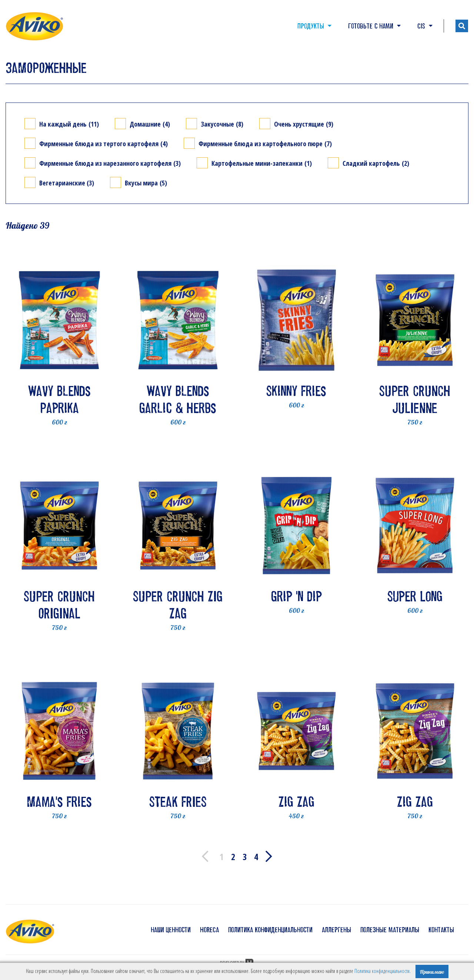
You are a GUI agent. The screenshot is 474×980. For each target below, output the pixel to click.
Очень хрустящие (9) (304, 124)
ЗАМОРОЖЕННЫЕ (46, 68)
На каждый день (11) (69, 124)
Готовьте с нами (374, 26)
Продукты (314, 26)
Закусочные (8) (222, 124)
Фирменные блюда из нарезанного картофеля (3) (110, 163)
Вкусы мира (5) (146, 183)
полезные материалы (390, 930)
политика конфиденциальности (270, 930)
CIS (425, 26)
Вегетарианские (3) (67, 183)
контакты (441, 930)
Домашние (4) (150, 124)
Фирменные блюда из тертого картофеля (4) (104, 143)
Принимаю (432, 972)
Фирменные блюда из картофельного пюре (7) (265, 143)
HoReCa (209, 930)
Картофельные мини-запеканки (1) (262, 163)
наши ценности (171, 930)
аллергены (336, 930)
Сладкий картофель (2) (376, 163)
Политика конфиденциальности (382, 971)
